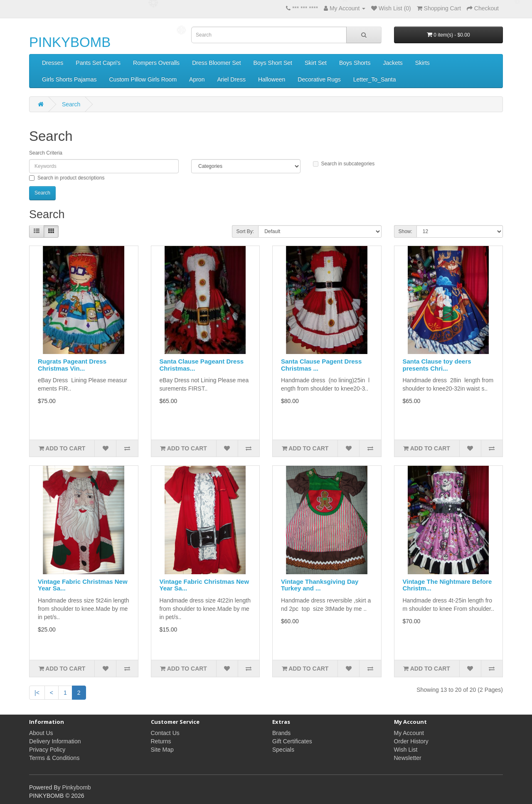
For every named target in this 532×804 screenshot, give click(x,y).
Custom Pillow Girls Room (143, 79)
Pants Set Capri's (98, 63)
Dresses (53, 63)
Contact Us (165, 733)
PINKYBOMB (70, 42)
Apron (197, 79)
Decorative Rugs (319, 79)
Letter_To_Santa (375, 79)
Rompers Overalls (156, 63)
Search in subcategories (344, 164)
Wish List (406, 750)
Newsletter (408, 758)
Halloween (272, 79)
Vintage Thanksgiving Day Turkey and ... (320, 585)
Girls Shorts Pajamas (69, 79)
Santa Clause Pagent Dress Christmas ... (321, 365)
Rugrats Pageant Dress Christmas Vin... (72, 365)
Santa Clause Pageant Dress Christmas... (202, 365)
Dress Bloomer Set (216, 63)
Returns (161, 741)
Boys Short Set (273, 63)
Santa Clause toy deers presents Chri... (437, 365)
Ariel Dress (231, 79)
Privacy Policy (47, 750)
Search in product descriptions (67, 178)
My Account (409, 733)
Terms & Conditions (54, 758)
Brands (281, 733)
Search (71, 104)
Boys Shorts (355, 63)
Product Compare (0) (139, 232)
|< (37, 693)
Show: (405, 231)
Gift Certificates (292, 741)
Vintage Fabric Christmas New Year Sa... (83, 585)
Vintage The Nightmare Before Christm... (447, 585)
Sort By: (245, 231)
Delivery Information (55, 741)
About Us (41, 733)
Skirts (422, 63)
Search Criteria (46, 153)
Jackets (393, 63)
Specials (283, 750)
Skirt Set (316, 63)
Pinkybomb (76, 787)
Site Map (162, 750)
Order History (411, 741)
